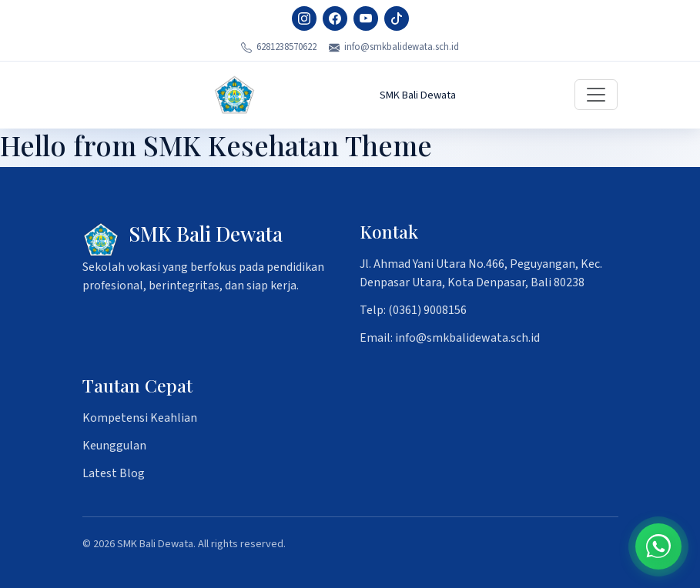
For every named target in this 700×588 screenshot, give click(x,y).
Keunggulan (114, 446)
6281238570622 (279, 47)
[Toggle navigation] (596, 95)
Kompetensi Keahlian (140, 418)
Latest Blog (114, 473)
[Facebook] (335, 18)
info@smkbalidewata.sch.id (394, 47)
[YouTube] (366, 18)
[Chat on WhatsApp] (658, 546)
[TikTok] (397, 18)
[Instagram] (304, 18)
